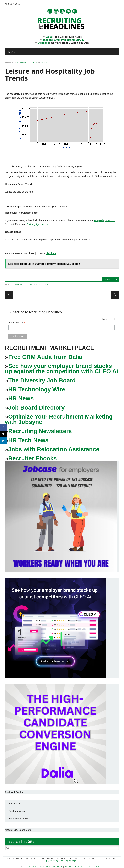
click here (51, 253)
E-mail (69, 11)
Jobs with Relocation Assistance (54, 449)
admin (44, 62)
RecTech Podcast (75, 866)
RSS (62, 11)
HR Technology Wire (37, 389)
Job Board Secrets (51, 866)
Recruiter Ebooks (33, 458)
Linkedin (50, 11)
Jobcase (44, 43)
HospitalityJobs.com (105, 220)
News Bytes (111, 279)
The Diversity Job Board (42, 380)
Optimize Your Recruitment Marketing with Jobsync (59, 419)
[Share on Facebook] (3, 427)
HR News (21, 398)
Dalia (49, 37)
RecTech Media (17, 811)
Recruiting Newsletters (40, 431)
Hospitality (20, 284)
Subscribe (72, 861)
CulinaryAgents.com (37, 224)
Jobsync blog (16, 804)
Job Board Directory (36, 408)
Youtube (56, 11)
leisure (46, 284)
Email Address (17, 323)
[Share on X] (3, 434)
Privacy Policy (55, 861)
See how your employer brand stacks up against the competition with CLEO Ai (62, 368)
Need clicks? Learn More (18, 830)
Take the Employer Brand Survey (64, 40)
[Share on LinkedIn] (3, 441)
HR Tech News (28, 440)
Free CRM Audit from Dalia (45, 357)
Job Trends (34, 284)
